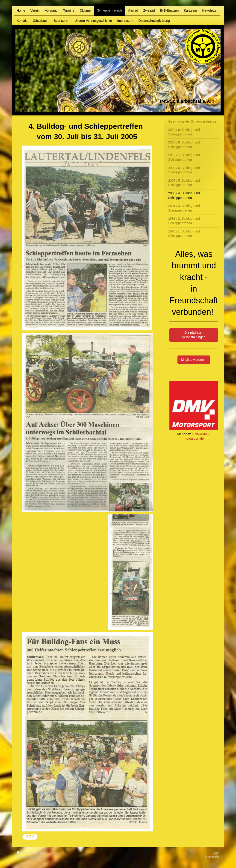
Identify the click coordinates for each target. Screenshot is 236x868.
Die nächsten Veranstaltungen (194, 335)
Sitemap (45, 854)
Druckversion (28, 854)
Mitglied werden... (194, 360)
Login (216, 853)
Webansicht (212, 857)
